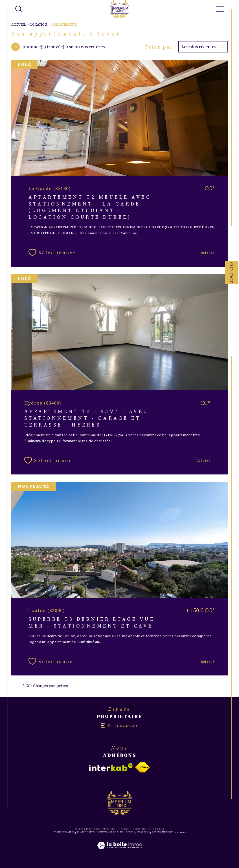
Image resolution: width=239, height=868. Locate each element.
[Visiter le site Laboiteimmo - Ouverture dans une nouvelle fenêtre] (119, 851)
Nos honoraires (64, 832)
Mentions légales (110, 832)
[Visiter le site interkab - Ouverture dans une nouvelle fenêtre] (111, 767)
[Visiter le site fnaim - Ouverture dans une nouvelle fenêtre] (142, 767)
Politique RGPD (162, 832)
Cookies (181, 832)
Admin (130, 832)
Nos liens (143, 832)
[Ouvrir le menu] (220, 9)
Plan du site (86, 832)
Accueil (18, 25)
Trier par (159, 47)
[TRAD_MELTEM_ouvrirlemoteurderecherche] (19, 9)
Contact (232, 272)
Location (39, 25)
